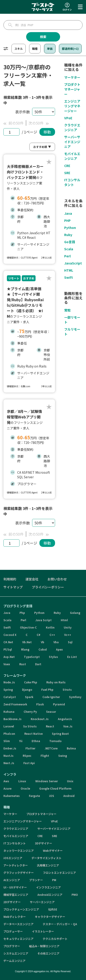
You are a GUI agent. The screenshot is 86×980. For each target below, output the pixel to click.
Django (27, 689)
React (50, 726)
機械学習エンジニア (16, 895)
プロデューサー (13, 931)
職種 (35, 49)
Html (64, 620)
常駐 (67, 310)
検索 (43, 37)
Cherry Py (30, 711)
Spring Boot (60, 734)
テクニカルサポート (55, 939)
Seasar (51, 711)
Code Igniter (51, 697)
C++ (52, 635)
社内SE (53, 909)
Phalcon (9, 734)
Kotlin (50, 627)
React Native (33, 734)
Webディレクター (15, 917)
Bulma (71, 748)
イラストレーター (43, 931)
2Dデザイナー (12, 902)
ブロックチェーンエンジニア (21, 909)
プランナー (36, 880)
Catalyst (10, 697)
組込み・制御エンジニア (44, 946)
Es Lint (72, 657)
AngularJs (65, 719)
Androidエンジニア (50, 895)
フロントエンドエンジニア (59, 873)
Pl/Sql (8, 649)
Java (68, 213)
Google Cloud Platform (55, 788)
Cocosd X (10, 635)
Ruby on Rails (56, 682)
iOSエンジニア (13, 858)
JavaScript (73, 263)
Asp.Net (9, 657)
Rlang (25, 649)
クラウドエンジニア (72, 127)
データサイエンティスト (46, 858)
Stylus (53, 657)
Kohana (9, 711)
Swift (69, 277)
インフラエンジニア (48, 887)
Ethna (36, 741)
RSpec (27, 756)
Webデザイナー (53, 851)
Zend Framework (15, 704)
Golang (75, 613)
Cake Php (31, 682)
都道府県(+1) (70, 49)
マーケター (72, 77)
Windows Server (47, 781)
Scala (69, 249)
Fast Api (29, 763)
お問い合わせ (57, 579)
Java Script (43, 620)
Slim (7, 741)
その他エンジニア (48, 953)
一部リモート (72, 320)
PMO (75, 895)
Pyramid (59, 704)
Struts (67, 689)
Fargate (34, 796)
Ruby (68, 235)
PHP (67, 220)
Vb (43, 642)
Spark (29, 697)
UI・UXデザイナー (15, 887)
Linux (22, 781)
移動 (47, 132)
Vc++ (68, 635)
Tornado (55, 741)
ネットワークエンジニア (19, 851)
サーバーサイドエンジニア (72, 142)
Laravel (9, 726)
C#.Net (8, 642)
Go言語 (70, 242)
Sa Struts (30, 726)
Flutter (30, 748)
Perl (67, 256)
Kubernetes (12, 796)
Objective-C (28, 627)
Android (69, 796)
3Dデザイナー (43, 843)
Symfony (75, 697)
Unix (70, 781)
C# (39, 635)
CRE (67, 166)
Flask (40, 704)
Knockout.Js (40, 719)
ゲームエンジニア (14, 961)
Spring (8, 689)
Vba (56, 642)
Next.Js (9, 763)
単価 (50, 49)
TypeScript (32, 657)
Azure (7, 788)
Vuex (7, 664)
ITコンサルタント (72, 182)
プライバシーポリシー (48, 587)
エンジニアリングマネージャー (72, 106)
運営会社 (32, 579)
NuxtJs (8, 756)
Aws (6, 781)
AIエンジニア (12, 880)
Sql (70, 642)
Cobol (43, 649)
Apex (59, 649)
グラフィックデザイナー (19, 873)
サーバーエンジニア (42, 902)
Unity (68, 627)
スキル (19, 49)
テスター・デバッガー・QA (60, 924)
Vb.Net (27, 642)
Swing (63, 756)
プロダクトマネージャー (72, 89)
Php (22, 613)
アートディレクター (16, 865)
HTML (69, 270)
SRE (67, 173)
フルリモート (72, 332)
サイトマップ (13, 587)
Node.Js (9, 682)
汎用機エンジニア (48, 865)
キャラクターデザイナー (50, 917)
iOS (52, 796)
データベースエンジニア (18, 924)
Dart (38, 664)
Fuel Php (47, 689)
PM (54, 880)
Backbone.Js (12, 719)
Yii (21, 741)
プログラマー (12, 946)
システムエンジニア (16, 953)
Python (70, 228)
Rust (23, 664)
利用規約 (10, 579)
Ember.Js (10, 748)
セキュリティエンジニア (18, 939)
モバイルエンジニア (72, 156)
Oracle (25, 788)
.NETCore (51, 748)
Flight (45, 756)
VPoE (68, 118)
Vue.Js (68, 726)
